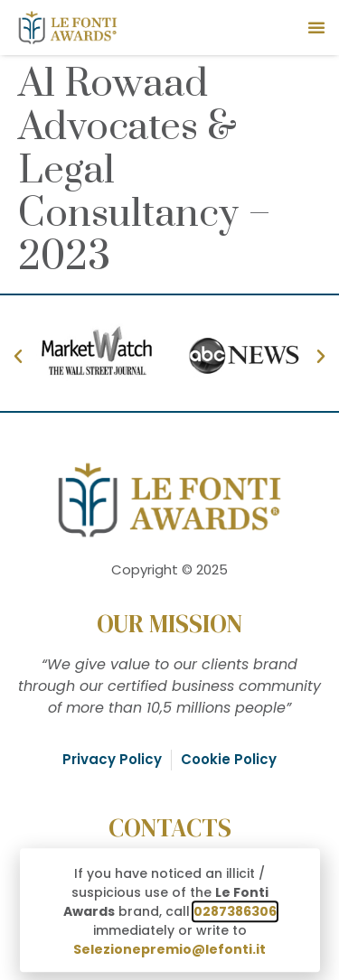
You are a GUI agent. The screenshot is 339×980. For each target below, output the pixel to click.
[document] (169, 490)
